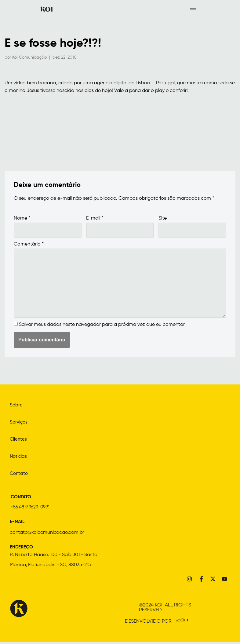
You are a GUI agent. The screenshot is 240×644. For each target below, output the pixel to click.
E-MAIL (18, 522)
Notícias (19, 457)
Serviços (19, 423)
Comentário (29, 245)
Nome (22, 219)
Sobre (16, 406)
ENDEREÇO (22, 548)
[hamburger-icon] (193, 9)
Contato (19, 474)
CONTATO (22, 498)
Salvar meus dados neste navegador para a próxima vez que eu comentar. (102, 326)
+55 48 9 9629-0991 (31, 508)
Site (163, 219)
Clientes (19, 440)
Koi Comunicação (29, 57)
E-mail (95, 219)
